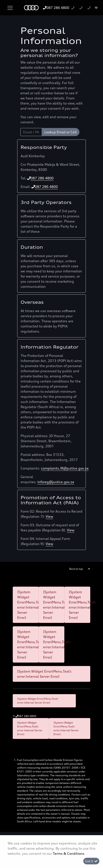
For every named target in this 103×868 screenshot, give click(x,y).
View (49, 516)
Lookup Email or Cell (61, 132)
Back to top (76, 569)
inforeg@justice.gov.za (56, 482)
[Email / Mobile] (31, 132)
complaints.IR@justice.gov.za (65, 468)
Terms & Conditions (69, 853)
